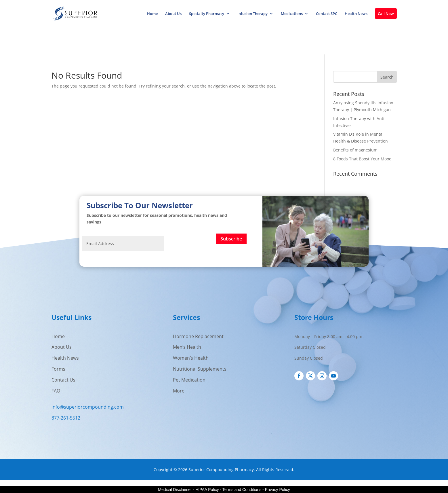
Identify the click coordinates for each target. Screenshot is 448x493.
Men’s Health (187, 347)
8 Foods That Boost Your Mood (362, 159)
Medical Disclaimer (175, 490)
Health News (356, 14)
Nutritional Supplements (200, 369)
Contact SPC (327, 14)
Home (152, 14)
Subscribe (231, 239)
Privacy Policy (278, 490)
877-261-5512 (66, 418)
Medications (292, 14)
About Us (173, 14)
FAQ (56, 391)
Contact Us (63, 380)
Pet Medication (189, 380)
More (179, 391)
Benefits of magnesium (355, 150)
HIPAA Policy (207, 490)
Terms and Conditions (242, 490)
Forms (58, 369)
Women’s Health (191, 358)
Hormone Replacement (198, 336)
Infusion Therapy (252, 14)
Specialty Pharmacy (207, 14)
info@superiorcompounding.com (88, 407)
